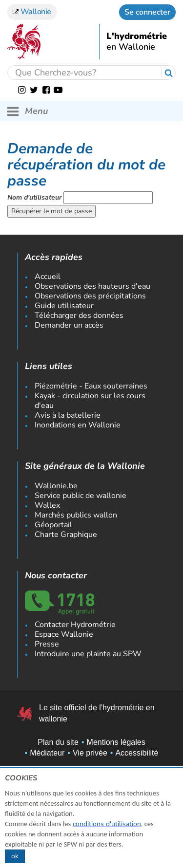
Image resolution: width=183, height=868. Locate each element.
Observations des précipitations (90, 296)
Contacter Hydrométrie (75, 625)
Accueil (48, 277)
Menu (28, 111)
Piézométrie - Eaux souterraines (91, 386)
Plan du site (58, 742)
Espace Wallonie (64, 634)
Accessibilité (137, 753)
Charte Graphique (66, 535)
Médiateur (47, 753)
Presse (47, 644)
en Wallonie (131, 47)
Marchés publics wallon (76, 515)
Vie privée (90, 753)
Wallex (47, 505)
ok (15, 856)
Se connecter (147, 12)
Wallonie (32, 12)
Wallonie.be (56, 486)
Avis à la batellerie (68, 415)
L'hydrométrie (137, 37)
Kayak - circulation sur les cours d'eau (90, 401)
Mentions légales (116, 742)
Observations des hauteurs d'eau (92, 286)
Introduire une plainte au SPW (88, 654)
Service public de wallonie (81, 496)
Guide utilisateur (64, 306)
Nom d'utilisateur (34, 197)
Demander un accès (69, 325)
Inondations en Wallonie (78, 425)
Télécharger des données (79, 315)
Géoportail (53, 525)
